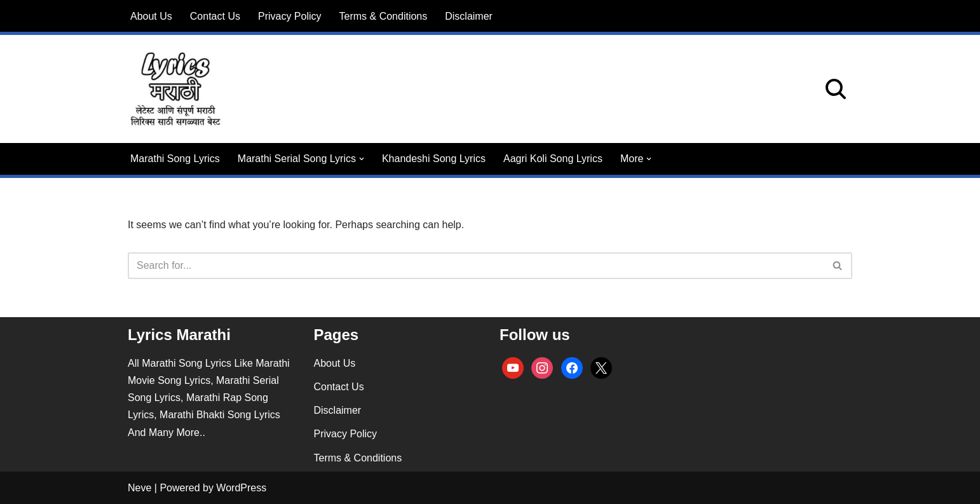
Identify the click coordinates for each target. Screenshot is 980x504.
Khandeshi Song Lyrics (434, 159)
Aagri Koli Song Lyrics (553, 159)
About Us (151, 16)
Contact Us (215, 16)
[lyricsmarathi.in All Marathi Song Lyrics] (175, 89)
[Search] (836, 89)
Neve (140, 488)
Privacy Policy (290, 16)
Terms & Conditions (384, 16)
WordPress (241, 488)
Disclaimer (469, 16)
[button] (362, 159)
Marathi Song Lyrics (175, 159)
